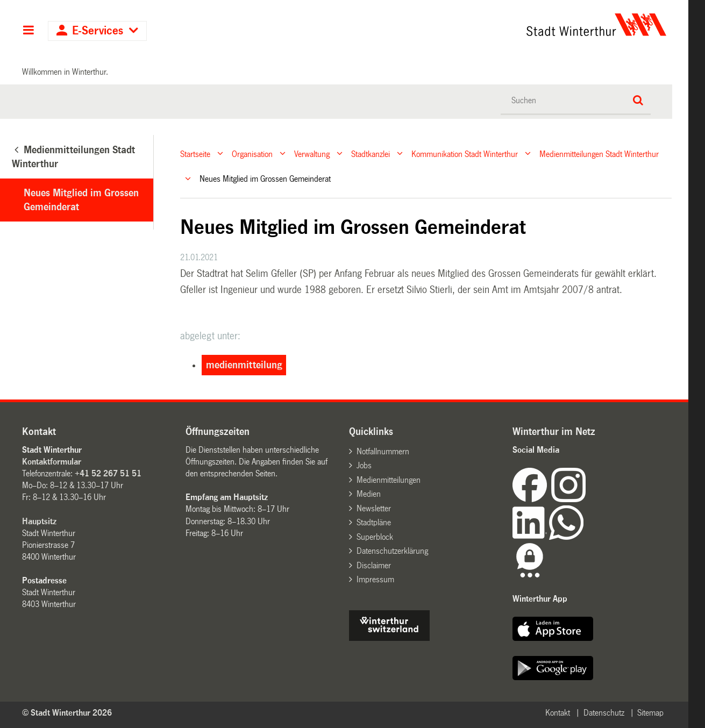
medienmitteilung (244, 365)
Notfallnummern (383, 451)
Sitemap (650, 713)
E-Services (98, 31)
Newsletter (374, 508)
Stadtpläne (374, 522)
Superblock (375, 537)
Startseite (195, 154)
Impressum (375, 579)
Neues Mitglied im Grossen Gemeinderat (81, 200)
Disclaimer (374, 565)
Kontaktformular (52, 462)
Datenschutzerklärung (392, 551)
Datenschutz (604, 713)
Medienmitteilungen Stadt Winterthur (599, 154)
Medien (369, 494)
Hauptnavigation (28, 31)
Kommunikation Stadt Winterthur (465, 154)
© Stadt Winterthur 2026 (67, 713)
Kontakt (558, 713)
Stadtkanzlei (371, 154)
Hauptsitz (39, 521)
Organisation (252, 154)
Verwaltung (312, 154)
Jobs (364, 465)
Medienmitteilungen (389, 480)
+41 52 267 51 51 (108, 473)
